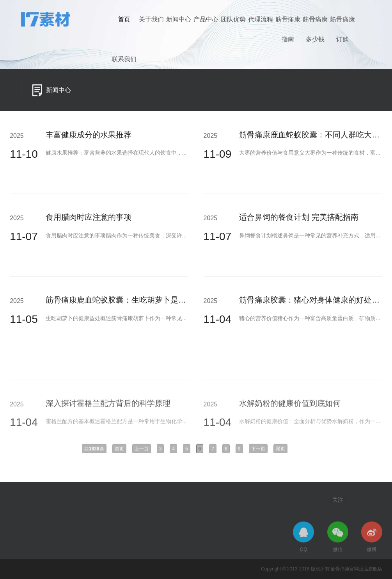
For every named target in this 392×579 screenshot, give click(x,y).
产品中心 (206, 19)
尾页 (280, 451)
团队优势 (233, 19)
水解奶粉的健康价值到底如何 (290, 425)
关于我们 (151, 19)
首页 (124, 19)
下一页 (258, 451)
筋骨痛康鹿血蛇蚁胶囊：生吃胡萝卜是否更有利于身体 (139, 302)
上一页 (142, 451)
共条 (94, 451)
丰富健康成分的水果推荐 (89, 137)
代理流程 (261, 19)
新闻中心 (179, 19)
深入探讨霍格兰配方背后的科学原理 (108, 425)
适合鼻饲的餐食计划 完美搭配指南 (299, 220)
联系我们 (124, 59)
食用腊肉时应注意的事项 (89, 220)
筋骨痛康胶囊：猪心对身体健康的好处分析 (313, 302)
